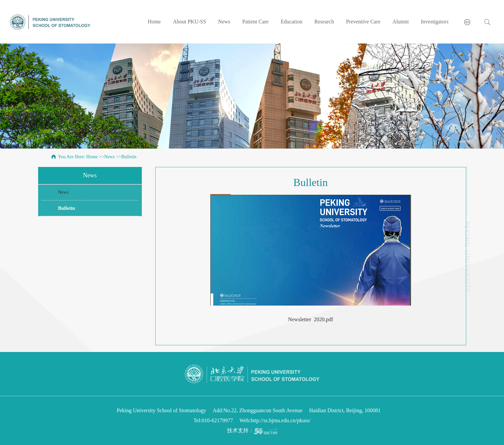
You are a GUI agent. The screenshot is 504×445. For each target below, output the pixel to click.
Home (154, 22)
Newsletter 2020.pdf (311, 319)
